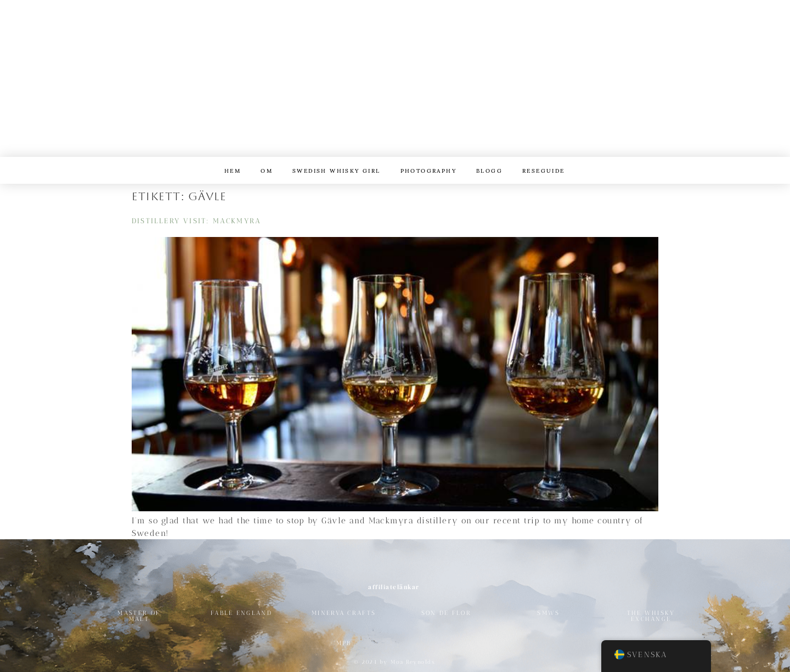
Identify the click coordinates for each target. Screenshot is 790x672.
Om (267, 170)
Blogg (489, 170)
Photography (428, 170)
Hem (233, 170)
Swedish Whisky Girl (337, 170)
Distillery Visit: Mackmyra (196, 221)
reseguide (544, 170)
